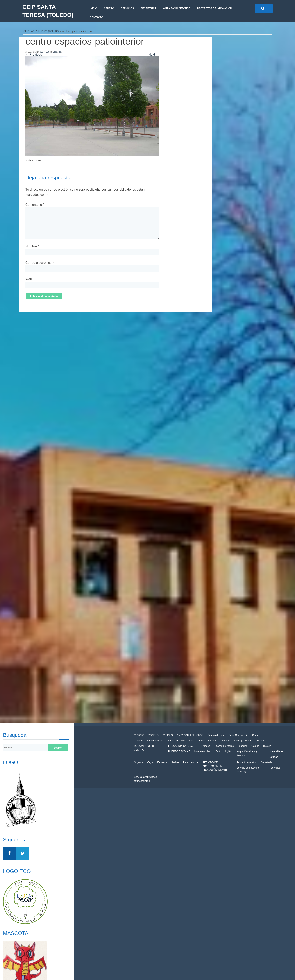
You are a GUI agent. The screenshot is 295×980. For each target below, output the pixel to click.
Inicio (94, 8)
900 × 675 (45, 52)
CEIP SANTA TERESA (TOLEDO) (48, 11)
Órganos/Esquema (157, 762)
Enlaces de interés (224, 746)
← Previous (34, 55)
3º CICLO (168, 735)
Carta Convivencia (238, 735)
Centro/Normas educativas (148, 741)
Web (29, 279)
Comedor (225, 741)
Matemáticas (276, 751)
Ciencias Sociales (207, 741)
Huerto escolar (202, 751)
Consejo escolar (243, 741)
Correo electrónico (40, 263)
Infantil (217, 751)
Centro (109, 8)
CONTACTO (97, 17)
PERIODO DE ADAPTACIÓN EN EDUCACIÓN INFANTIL (215, 766)
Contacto (260, 741)
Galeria (255, 746)
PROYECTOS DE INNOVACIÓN (215, 8)
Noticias (274, 757)
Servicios (127, 8)
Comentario (35, 205)
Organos (139, 762)
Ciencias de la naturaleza (180, 741)
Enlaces (206, 746)
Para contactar (191, 762)
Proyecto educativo (247, 762)
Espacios (57, 52)
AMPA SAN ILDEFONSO (177, 8)
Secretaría (148, 8)
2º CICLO (153, 735)
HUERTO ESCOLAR (179, 751)
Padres (175, 762)
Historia (267, 746)
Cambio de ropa (216, 735)
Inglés (228, 751)
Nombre (32, 246)
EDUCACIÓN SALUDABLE (183, 746)
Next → (154, 55)
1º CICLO (139, 735)
